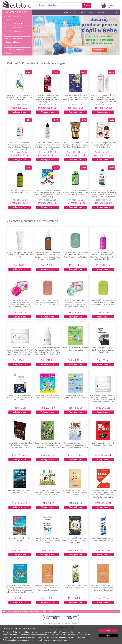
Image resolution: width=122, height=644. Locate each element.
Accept (108, 631)
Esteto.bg (50, 611)
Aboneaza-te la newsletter (84, 12)
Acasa (10, 611)
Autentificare (103, 12)
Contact (114, 12)
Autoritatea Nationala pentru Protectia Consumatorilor (61, 624)
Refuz (108, 635)
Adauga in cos (20, 112)
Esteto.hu (43, 611)
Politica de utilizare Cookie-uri (54, 640)
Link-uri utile (23, 611)
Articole (15, 611)
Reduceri (67, 12)
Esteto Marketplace (34, 611)
